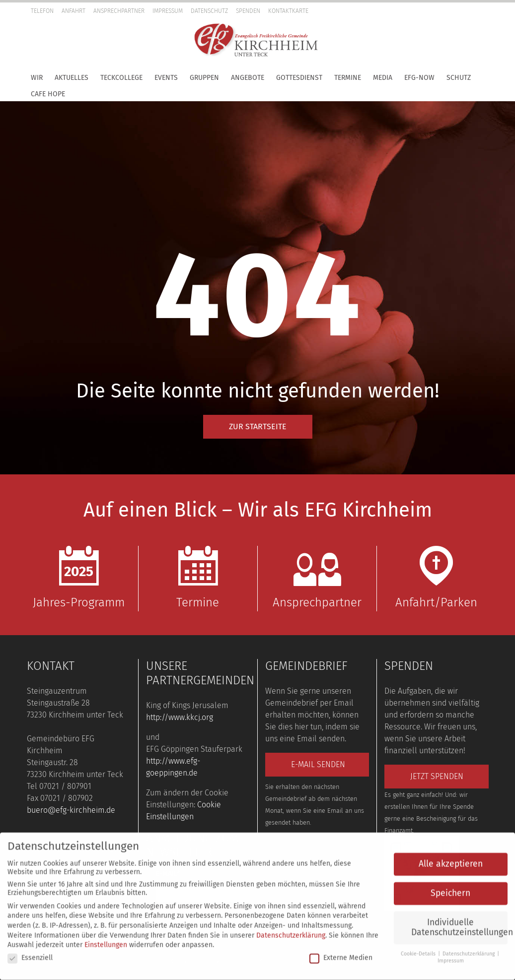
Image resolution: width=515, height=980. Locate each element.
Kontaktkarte (288, 11)
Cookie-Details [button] (419, 949)
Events (166, 78)
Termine (348, 78)
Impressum (168, 11)
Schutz (459, 78)
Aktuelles (72, 78)
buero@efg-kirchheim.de (71, 810)
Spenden (248, 11)
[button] (505, 27)
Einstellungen (106, 940)
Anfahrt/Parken (437, 578)
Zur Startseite (258, 426)
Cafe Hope (48, 94)
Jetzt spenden (437, 776)
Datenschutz (209, 11)
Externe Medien (341, 953)
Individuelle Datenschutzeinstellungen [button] (459, 923)
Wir (37, 78)
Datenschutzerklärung (291, 930)
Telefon (42, 11)
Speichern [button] (450, 888)
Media (383, 78)
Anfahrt (74, 11)
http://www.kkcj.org (180, 717)
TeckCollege (121, 78)
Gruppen (204, 78)
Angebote (248, 78)
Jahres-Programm (79, 578)
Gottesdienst (299, 78)
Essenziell (30, 953)
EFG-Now (419, 78)
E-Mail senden (318, 764)
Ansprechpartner (119, 11)
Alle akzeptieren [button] (451, 859)
